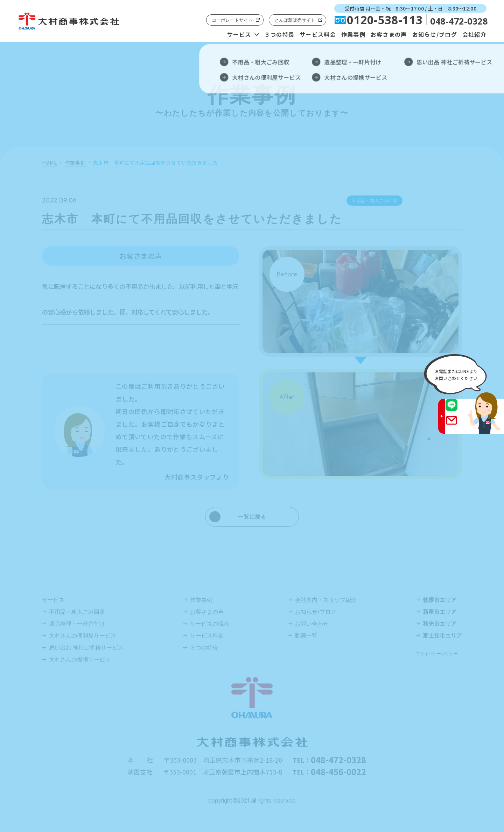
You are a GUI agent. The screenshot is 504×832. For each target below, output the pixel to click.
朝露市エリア (440, 600)
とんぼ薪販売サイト (295, 20)
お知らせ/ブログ (435, 34)
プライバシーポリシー (437, 654)
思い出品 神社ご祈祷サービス (86, 647)
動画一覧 (306, 635)
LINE (458, 410)
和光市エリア (440, 624)
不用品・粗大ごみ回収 (77, 612)
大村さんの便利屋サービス (83, 635)
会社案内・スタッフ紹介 (326, 600)
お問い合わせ (312, 624)
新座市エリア (440, 612)
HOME (50, 163)
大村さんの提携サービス (80, 659)
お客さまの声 (389, 34)
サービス (239, 34)
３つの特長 (279, 34)
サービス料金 (318, 34)
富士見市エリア (442, 635)
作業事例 (353, 34)
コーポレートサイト (232, 20)
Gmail (458, 425)
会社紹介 (474, 34)
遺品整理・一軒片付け (77, 624)
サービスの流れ (210, 624)
